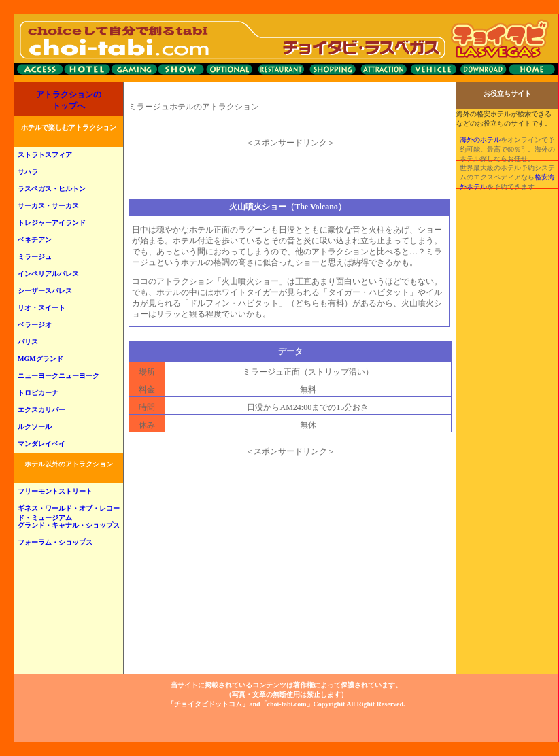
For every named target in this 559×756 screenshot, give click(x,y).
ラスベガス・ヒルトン (52, 189)
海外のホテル (480, 140)
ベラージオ (35, 325)
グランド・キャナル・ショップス (69, 525)
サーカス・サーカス (48, 206)
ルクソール (35, 427)
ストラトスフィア (45, 155)
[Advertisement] (290, 169)
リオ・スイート (41, 308)
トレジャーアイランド (52, 223)
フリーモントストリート (55, 491)
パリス (28, 342)
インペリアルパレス (48, 274)
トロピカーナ (38, 393)
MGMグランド (40, 359)
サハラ (28, 172)
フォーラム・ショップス (55, 542)
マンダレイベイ (41, 444)
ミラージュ (35, 257)
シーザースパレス (45, 291)
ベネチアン (35, 240)
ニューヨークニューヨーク (58, 376)
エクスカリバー (41, 410)
